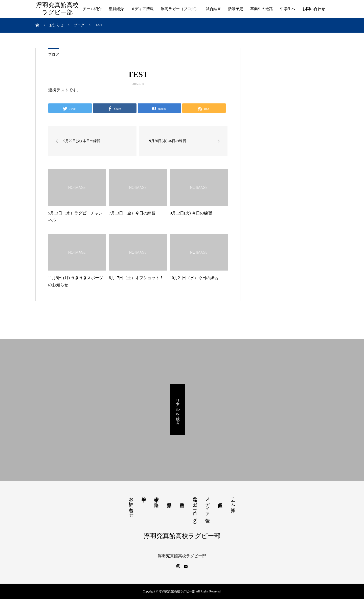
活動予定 (236, 9)
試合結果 (213, 9)
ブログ (54, 54)
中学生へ (288, 9)
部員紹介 (116, 9)
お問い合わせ (314, 9)
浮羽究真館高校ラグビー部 (57, 9)
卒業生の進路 (262, 9)
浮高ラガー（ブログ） (180, 9)
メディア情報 (142, 9)
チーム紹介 (92, 9)
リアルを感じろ (178, 409)
